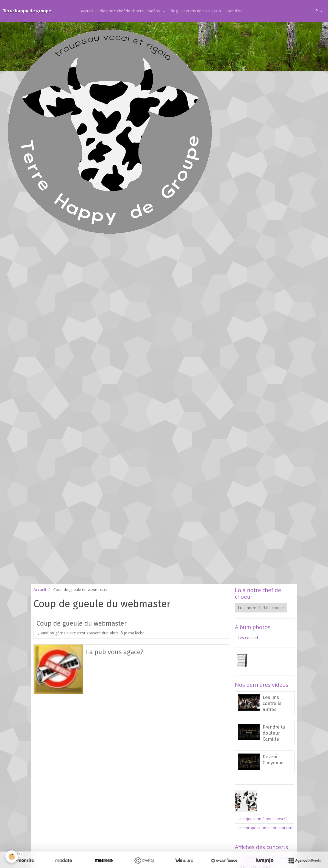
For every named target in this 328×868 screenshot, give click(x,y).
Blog (174, 11)
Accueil (87, 11)
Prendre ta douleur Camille (274, 733)
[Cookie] (12, 857)
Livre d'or (234, 11)
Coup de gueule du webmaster (82, 623)
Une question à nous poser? (262, 819)
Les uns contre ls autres (272, 703)
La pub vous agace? (115, 652)
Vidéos (155, 11)
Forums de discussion (201, 11)
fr (317, 11)
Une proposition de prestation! (265, 828)
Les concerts (249, 638)
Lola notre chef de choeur (121, 11)
